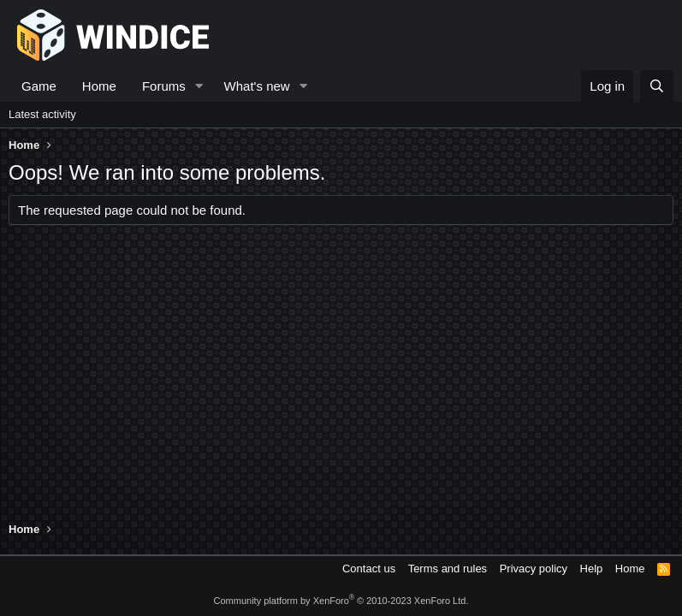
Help (592, 569)
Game (39, 86)
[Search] (657, 86)
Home (99, 86)
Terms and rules (448, 569)
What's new (257, 86)
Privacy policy (534, 569)
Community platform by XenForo (341, 601)
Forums (164, 86)
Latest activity (42, 114)
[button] (199, 86)
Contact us (369, 569)
